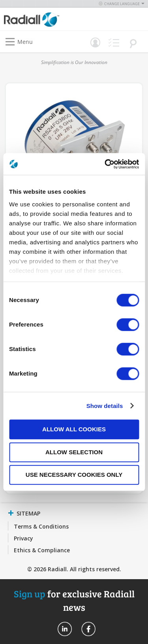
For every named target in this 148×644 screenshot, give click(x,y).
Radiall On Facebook (88, 629)
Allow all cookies (74, 429)
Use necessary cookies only (74, 475)
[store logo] (41, 19)
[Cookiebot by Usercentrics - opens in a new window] (105, 164)
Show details (105, 406)
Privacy (23, 538)
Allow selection (74, 452)
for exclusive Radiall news (74, 600)
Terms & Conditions (41, 526)
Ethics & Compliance (42, 550)
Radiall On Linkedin (65, 629)
